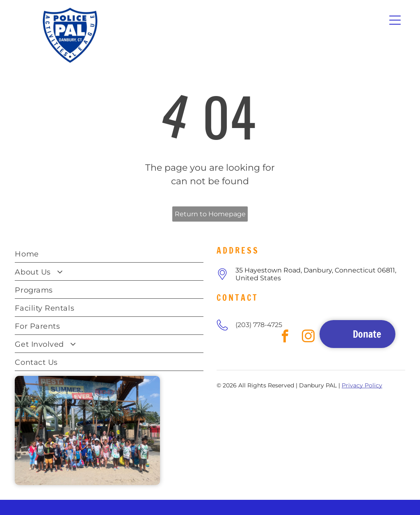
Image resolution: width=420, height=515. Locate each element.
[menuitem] (109, 254)
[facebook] (224, 355)
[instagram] (240, 355)
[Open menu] (395, 20)
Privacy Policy (362, 385)
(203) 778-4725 (259, 325)
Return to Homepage (210, 214)
